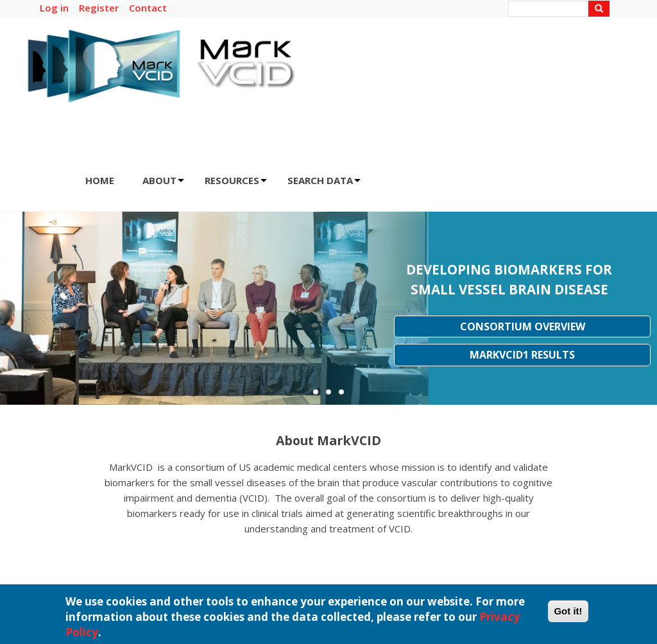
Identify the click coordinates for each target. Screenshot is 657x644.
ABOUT (163, 184)
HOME (100, 180)
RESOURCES (236, 184)
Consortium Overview (523, 326)
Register (99, 8)
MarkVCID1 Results (522, 355)
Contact (148, 8)
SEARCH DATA (324, 184)
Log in (54, 8)
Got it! (568, 615)
